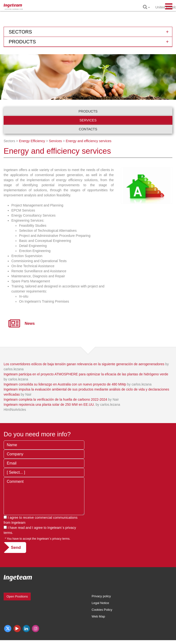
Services (88, 120)
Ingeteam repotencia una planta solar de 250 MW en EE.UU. (49, 405)
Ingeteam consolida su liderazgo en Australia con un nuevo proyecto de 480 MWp (65, 384)
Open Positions (17, 596)
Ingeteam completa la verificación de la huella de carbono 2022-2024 (55, 399)
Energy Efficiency (32, 141)
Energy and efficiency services (89, 141)
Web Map (98, 616)
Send (16, 548)
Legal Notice (100, 603)
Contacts (88, 129)
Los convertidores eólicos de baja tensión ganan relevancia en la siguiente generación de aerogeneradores (84, 364)
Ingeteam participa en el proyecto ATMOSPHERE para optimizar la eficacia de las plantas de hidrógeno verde (86, 374)
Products (88, 111)
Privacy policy (101, 596)
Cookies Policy (102, 610)
